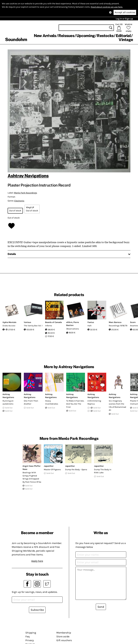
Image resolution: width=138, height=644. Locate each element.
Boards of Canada (53, 322)
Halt (89, 326)
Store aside (63, 636)
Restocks (105, 36)
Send (101, 607)
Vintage (126, 40)
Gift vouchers (64, 640)
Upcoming (86, 36)
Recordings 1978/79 (118, 326)
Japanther (49, 466)
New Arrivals (45, 36)
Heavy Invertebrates (52, 402)
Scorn (133, 322)
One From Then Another (31, 402)
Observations (73, 329)
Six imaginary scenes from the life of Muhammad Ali (117, 405)
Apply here (37, 561)
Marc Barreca (115, 322)
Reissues (66, 36)
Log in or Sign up (124, 19)
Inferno (49, 326)
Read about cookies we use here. (107, 7)
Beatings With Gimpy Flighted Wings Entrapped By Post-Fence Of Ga (32, 477)
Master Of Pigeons (52, 469)
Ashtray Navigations (28, 176)
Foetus (91, 322)
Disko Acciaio (9, 326)
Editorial (123, 36)
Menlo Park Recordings (25, 193)
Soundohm (16, 39)
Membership (64, 633)
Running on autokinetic (8, 402)
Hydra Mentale (9, 322)
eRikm (69, 322)
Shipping (31, 633)
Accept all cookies (125, 12)
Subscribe (37, 610)
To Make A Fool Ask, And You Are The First (75, 404)
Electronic (19, 201)
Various (27, 322)
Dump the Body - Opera (76, 469)
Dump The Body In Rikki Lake (103, 471)
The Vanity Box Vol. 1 (33, 326)
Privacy (30, 640)
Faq (27, 636)
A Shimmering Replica (94, 402)
